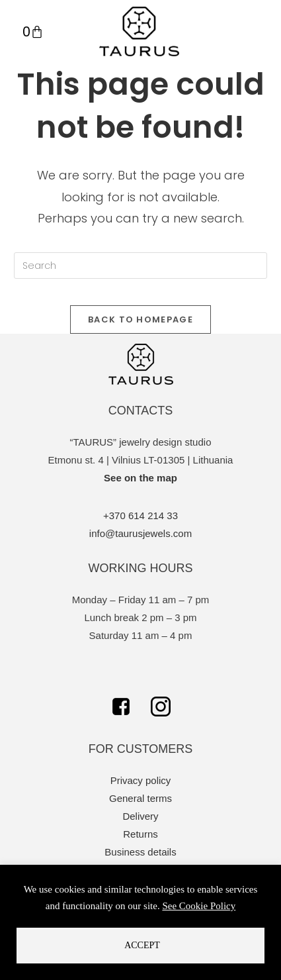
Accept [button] (142, 945)
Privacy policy (141, 780)
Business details (140, 852)
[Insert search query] (140, 266)
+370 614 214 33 (140, 515)
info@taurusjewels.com (140, 533)
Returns (140, 834)
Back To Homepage (140, 319)
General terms (140, 798)
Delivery (140, 816)
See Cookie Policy (199, 906)
